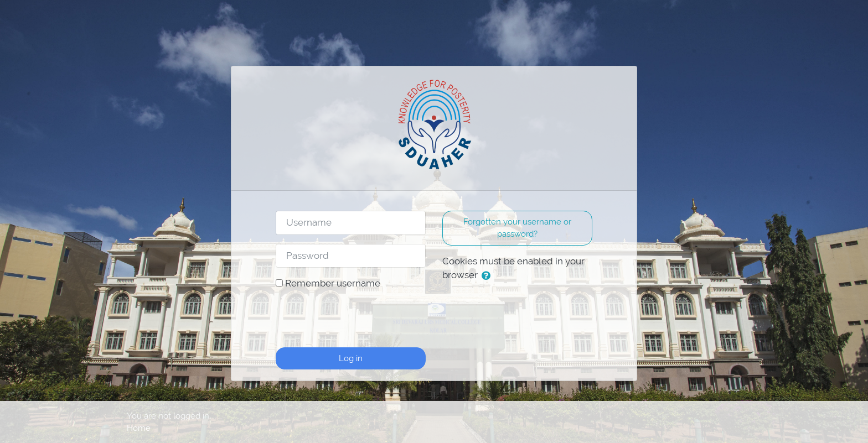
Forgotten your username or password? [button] (517, 228)
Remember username (333, 283)
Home (139, 428)
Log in (351, 358)
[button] (488, 276)
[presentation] (360, 317)
